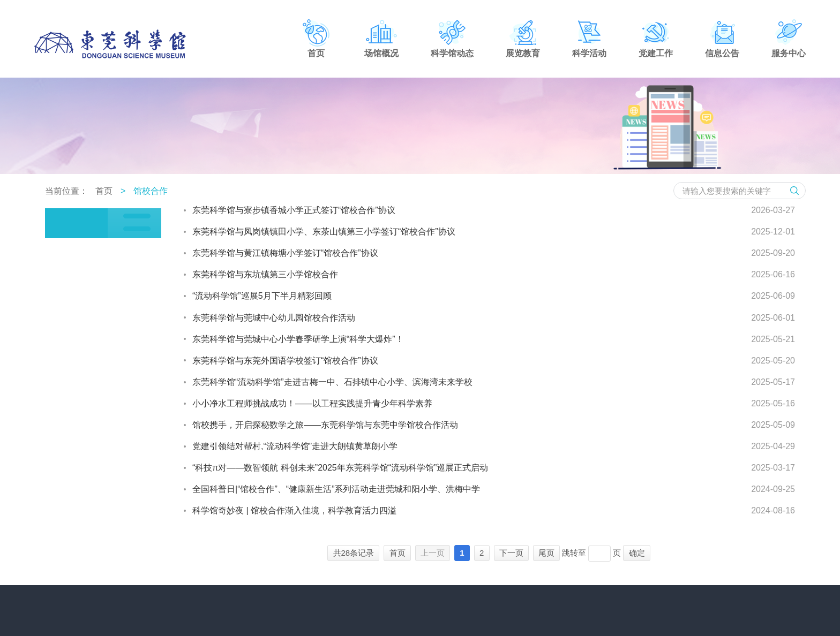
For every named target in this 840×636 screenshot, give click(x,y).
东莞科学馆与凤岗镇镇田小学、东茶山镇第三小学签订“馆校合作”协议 (324, 232)
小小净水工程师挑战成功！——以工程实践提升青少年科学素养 (312, 403)
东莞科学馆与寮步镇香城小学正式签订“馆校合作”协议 (294, 210)
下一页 (511, 553)
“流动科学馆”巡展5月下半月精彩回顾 (262, 296)
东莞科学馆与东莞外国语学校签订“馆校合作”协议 (285, 361)
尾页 (546, 553)
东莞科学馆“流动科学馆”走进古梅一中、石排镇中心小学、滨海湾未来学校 (332, 382)
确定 (637, 553)
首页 (104, 191)
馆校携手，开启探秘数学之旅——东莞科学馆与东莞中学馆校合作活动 (325, 425)
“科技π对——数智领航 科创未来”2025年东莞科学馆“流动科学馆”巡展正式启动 (340, 468)
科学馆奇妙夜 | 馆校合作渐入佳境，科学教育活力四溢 (294, 510)
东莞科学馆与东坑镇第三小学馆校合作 (265, 274)
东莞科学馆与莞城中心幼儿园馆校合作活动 (274, 318)
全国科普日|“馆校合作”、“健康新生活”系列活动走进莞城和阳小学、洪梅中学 (336, 489)
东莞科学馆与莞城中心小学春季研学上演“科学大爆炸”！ (298, 339)
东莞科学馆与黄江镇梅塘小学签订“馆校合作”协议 (285, 253)
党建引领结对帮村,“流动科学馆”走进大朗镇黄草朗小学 (295, 446)
